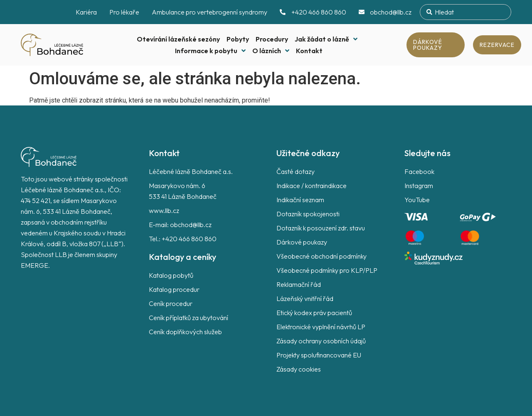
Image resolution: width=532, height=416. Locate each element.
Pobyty (238, 39)
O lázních (271, 51)
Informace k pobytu (210, 51)
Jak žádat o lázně (326, 39)
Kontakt (309, 51)
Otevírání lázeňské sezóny (178, 39)
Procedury (272, 39)
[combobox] (465, 12)
